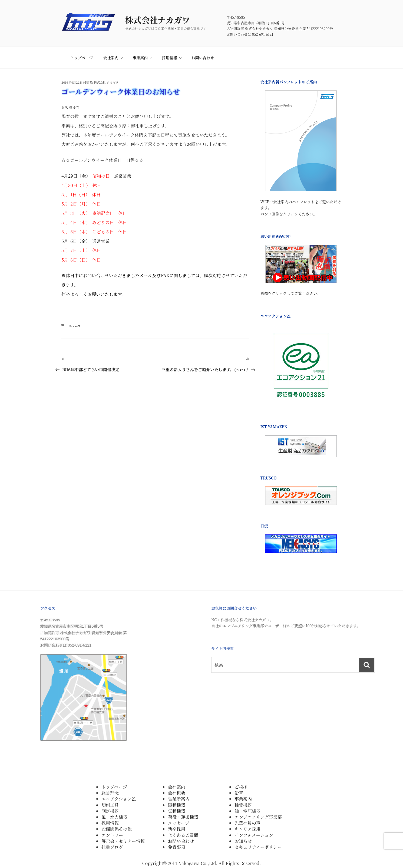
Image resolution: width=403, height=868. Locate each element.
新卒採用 (177, 829)
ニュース (75, 326)
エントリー (112, 835)
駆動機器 (177, 805)
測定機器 (110, 811)
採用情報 (172, 58)
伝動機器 (177, 811)
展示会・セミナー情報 (123, 841)
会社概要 (177, 793)
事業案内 (143, 58)
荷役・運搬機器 (183, 817)
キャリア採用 (247, 829)
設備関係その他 (117, 829)
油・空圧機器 (247, 811)
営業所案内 (179, 799)
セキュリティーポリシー (258, 847)
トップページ (82, 58)
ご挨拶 (241, 787)
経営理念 (110, 793)
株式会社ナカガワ (165, 20)
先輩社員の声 (247, 823)
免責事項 (177, 847)
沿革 (239, 793)
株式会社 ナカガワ (106, 82)
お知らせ (243, 841)
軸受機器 (243, 805)
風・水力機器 (114, 817)
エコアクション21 (119, 799)
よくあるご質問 (183, 835)
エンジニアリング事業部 (258, 817)
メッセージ (179, 823)
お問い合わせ (203, 58)
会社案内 (113, 58)
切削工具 (110, 805)
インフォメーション (254, 835)
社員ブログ (112, 847)
